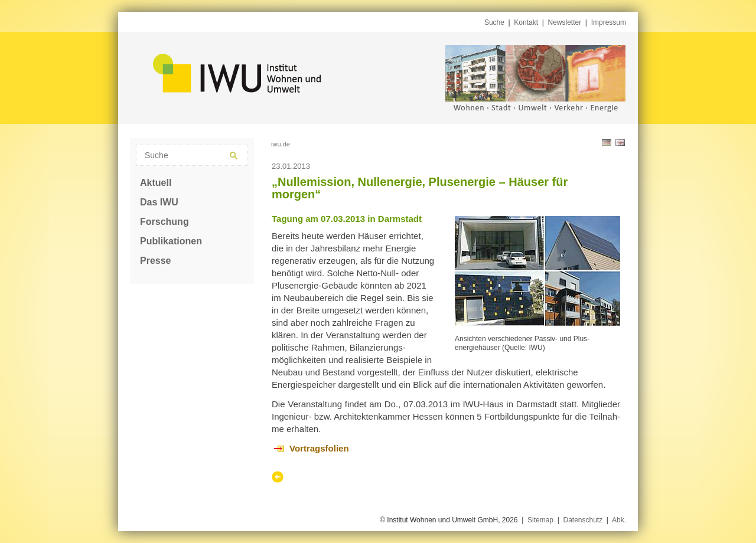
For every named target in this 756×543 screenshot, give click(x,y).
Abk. (619, 520)
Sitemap (540, 520)
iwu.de (281, 144)
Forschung (164, 222)
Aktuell (156, 183)
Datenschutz (583, 520)
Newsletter (565, 22)
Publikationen (171, 241)
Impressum (609, 22)
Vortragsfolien (319, 448)
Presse (156, 261)
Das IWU (159, 202)
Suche (494, 22)
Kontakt (526, 22)
